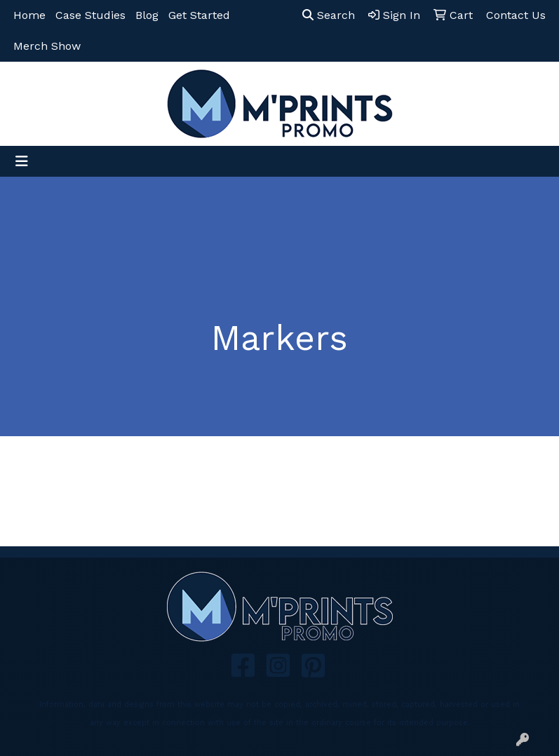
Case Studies (90, 15)
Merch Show (47, 46)
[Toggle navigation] (22, 161)
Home (29, 15)
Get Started (199, 15)
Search (329, 15)
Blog (147, 15)
